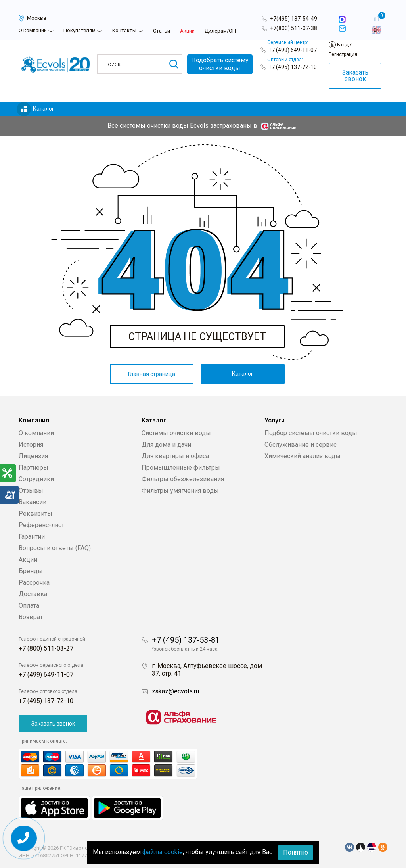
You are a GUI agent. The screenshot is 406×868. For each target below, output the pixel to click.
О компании (33, 30)
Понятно (296, 852)
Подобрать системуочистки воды (220, 64)
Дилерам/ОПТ (222, 31)
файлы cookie (163, 852)
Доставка (33, 594)
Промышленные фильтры (181, 468)
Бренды (31, 571)
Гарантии (32, 537)
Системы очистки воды (176, 433)
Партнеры (34, 468)
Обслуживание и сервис (301, 445)
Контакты (124, 30)
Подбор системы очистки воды (311, 433)
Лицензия (33, 456)
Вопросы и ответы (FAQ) (55, 548)
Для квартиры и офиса (175, 456)
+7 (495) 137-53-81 (186, 640)
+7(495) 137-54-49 (294, 19)
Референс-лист (41, 525)
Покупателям (79, 30)
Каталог (44, 109)
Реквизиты (35, 514)
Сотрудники (36, 479)
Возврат (31, 617)
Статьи (162, 31)
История (31, 445)
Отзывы (31, 491)
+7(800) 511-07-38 (294, 28)
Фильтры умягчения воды (180, 491)
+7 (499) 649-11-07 (293, 50)
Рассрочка (34, 583)
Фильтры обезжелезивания (183, 479)
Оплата (29, 606)
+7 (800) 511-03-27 (46, 648)
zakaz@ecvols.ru (175, 691)
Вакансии (33, 502)
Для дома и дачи (166, 445)
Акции (187, 31)
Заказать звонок (355, 76)
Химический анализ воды (303, 456)
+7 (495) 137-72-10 (293, 67)
